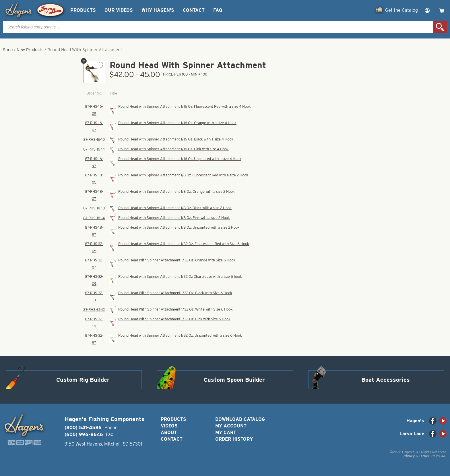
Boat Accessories (386, 380)
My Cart (226, 432)
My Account (231, 426)
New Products (30, 50)
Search (440, 27)
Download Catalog (240, 419)
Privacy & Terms (416, 456)
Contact (194, 10)
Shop (8, 50)
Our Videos (119, 10)
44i (444, 456)
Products (83, 10)
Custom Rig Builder (83, 380)
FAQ (218, 10)
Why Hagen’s (158, 10)
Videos (169, 426)
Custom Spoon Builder (234, 380)
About (169, 432)
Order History (234, 439)
